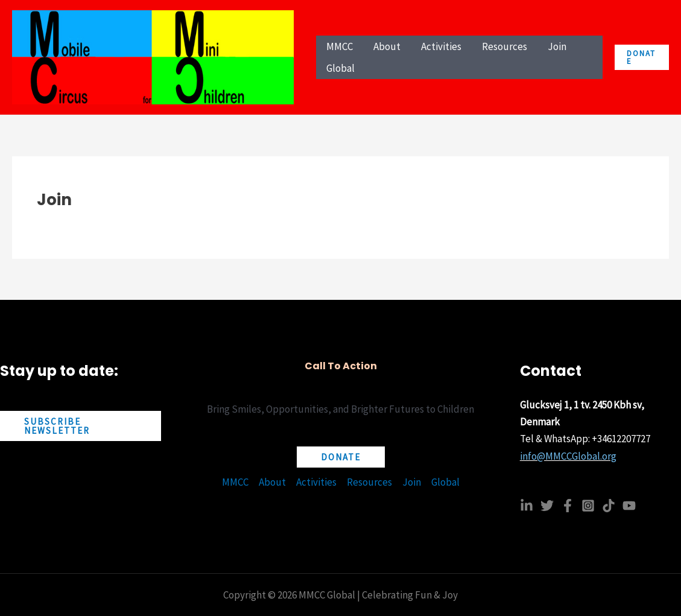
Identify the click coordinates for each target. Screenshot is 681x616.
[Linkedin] (527, 506)
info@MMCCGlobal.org (568, 456)
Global (445, 482)
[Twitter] (547, 506)
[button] (642, 57)
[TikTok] (609, 506)
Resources (369, 482)
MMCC (235, 482)
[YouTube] (629, 506)
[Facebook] (568, 506)
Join (412, 482)
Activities (316, 482)
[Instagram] (588, 506)
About (272, 482)
